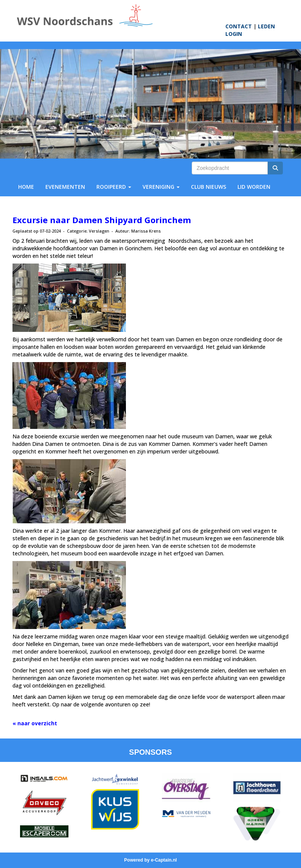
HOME (26, 187)
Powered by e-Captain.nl (150, 860)
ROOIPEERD (114, 187)
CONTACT (239, 26)
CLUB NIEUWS (209, 187)
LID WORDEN (254, 187)
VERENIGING (161, 187)
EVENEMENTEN (65, 187)
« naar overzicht (35, 723)
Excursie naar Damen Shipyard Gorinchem (102, 220)
